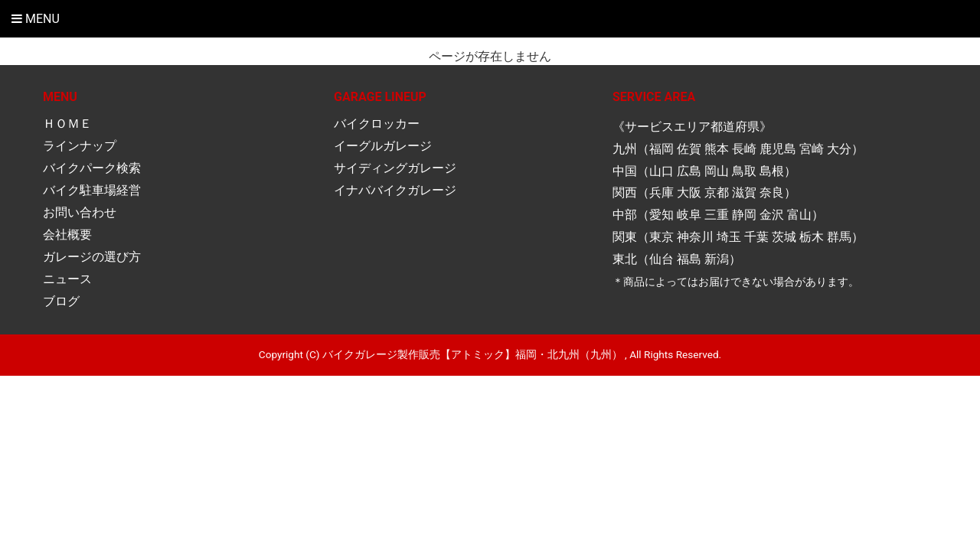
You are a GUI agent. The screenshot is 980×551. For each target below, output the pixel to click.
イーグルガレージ (383, 146)
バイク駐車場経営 (92, 190)
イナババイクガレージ (395, 190)
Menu (36, 19)
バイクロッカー (377, 124)
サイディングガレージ (395, 168)
